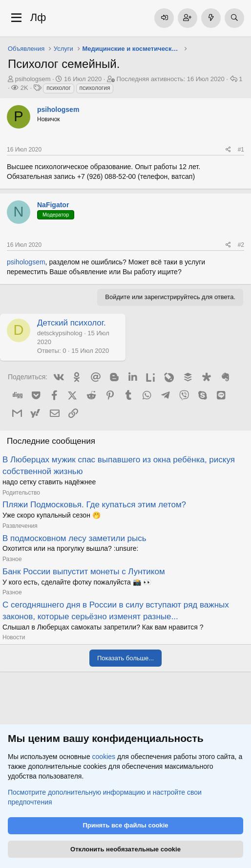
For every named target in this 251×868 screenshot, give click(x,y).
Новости (14, 637)
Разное (12, 559)
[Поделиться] (228, 150)
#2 (241, 245)
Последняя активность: (171, 79)
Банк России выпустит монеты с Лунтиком (84, 572)
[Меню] (16, 18)
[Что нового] (211, 18)
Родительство (21, 493)
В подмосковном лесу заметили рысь (74, 538)
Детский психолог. (72, 323)
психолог (59, 88)
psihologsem (33, 79)
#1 (241, 150)
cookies (104, 757)
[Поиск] (234, 18)
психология (95, 88)
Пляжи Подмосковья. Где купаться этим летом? (94, 505)
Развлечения (20, 526)
